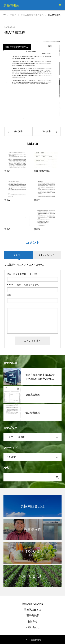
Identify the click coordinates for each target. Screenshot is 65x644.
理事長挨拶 (33, 615)
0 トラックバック (47, 255)
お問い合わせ (33, 627)
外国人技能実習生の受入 (17, 47)
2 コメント (18, 255)
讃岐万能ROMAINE (32, 604)
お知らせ (33, 621)
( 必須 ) (22, 274)
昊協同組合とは (33, 610)
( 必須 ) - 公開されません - (24, 285)
